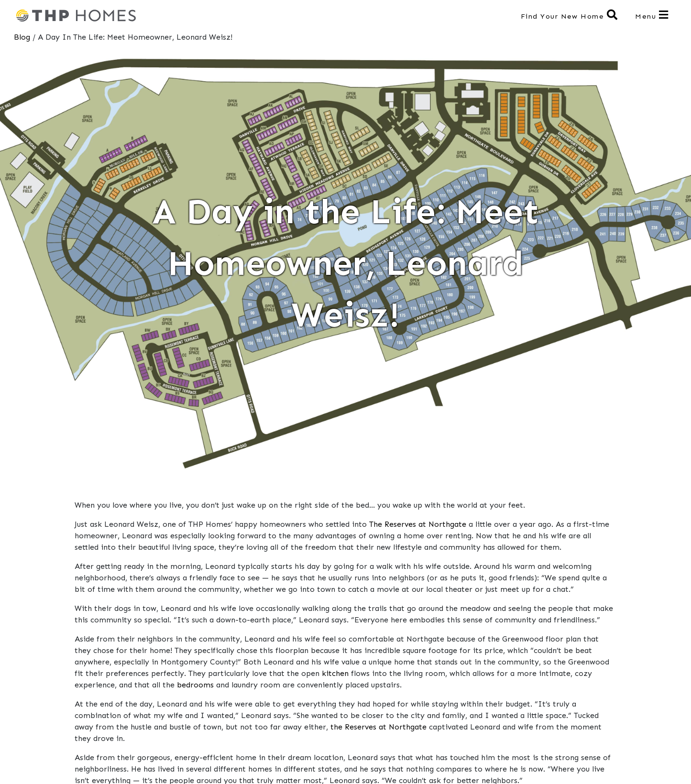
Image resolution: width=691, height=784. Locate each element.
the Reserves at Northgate (378, 727)
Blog (22, 37)
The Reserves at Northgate (418, 524)
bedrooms (195, 685)
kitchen (335, 673)
